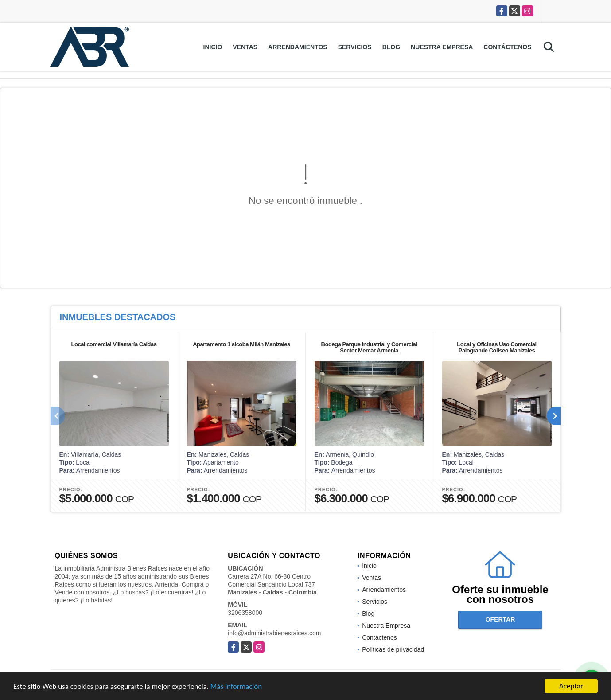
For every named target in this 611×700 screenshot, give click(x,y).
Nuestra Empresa (442, 47)
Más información (236, 687)
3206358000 (245, 613)
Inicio (213, 47)
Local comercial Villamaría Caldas (114, 344)
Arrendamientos (298, 47)
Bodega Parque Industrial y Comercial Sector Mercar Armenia (369, 347)
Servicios (355, 47)
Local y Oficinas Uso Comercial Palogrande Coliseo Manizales (496, 347)
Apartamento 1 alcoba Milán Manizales (241, 344)
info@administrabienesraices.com (274, 633)
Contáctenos (507, 47)
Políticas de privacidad (393, 649)
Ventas (245, 47)
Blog (391, 47)
